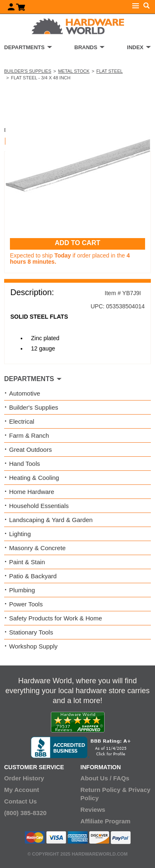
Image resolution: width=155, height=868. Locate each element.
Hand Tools (25, 464)
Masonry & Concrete (37, 548)
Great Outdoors (30, 449)
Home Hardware (32, 492)
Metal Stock (74, 71)
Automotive (25, 393)
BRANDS (86, 47)
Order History (24, 778)
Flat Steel (110, 71)
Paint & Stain (27, 562)
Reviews (93, 810)
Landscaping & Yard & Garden (51, 520)
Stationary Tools (31, 632)
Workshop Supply (33, 646)
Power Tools (26, 604)
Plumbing (22, 590)
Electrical (22, 421)
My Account (21, 790)
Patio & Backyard (33, 576)
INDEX (135, 47)
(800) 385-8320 (25, 813)
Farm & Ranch (29, 435)
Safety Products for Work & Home (56, 618)
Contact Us (20, 801)
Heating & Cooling (34, 478)
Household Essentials (39, 506)
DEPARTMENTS (24, 47)
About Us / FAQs (105, 778)
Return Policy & (104, 790)
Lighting (20, 534)
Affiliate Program (106, 821)
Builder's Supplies (28, 71)
